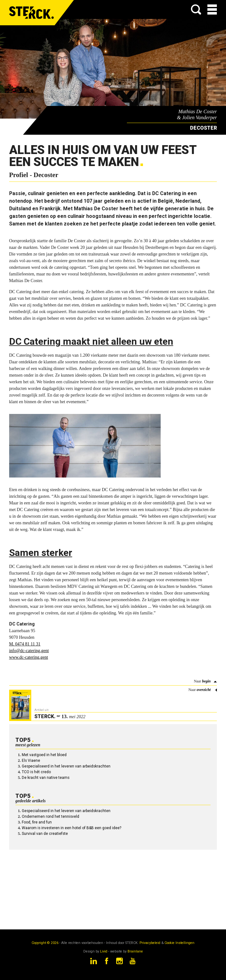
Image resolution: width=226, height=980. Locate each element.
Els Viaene (31, 761)
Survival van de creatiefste (45, 834)
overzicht (204, 690)
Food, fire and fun (37, 822)
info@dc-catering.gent (29, 651)
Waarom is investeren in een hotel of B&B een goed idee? (71, 828)
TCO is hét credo (36, 772)
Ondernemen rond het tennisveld (51, 817)
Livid (104, 951)
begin (206, 681)
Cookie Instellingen (179, 943)
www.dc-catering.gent (29, 657)
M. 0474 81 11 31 (25, 644)
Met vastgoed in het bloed (44, 755)
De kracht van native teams (46, 778)
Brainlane (135, 951)
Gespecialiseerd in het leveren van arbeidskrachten (66, 766)
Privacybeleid (150, 943)
